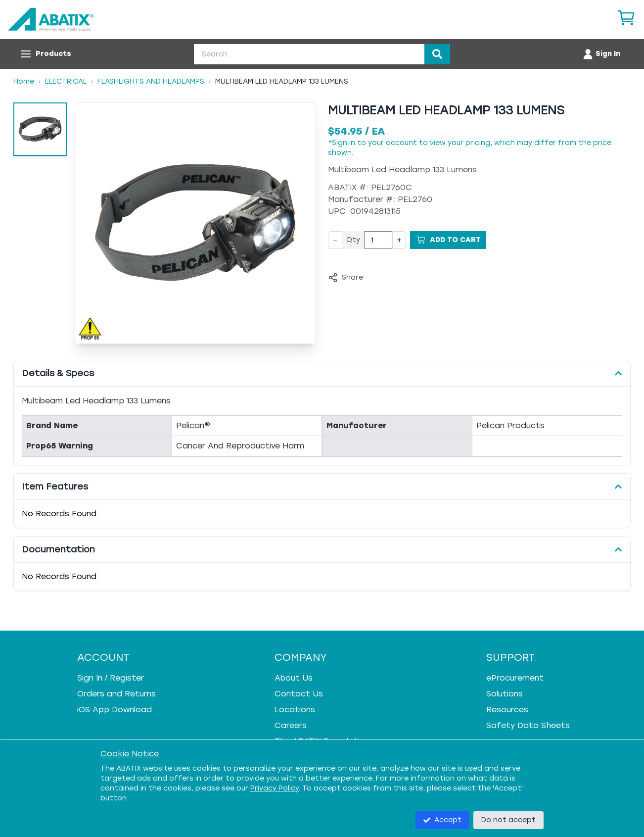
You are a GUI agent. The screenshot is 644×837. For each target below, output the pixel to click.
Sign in (344, 143)
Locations (295, 710)
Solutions (505, 694)
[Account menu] (601, 54)
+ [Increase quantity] (399, 240)
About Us (294, 678)
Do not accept (508, 820)
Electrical (66, 81)
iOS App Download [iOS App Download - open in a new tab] (115, 710)
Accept (442, 820)
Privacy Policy (275, 788)
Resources (507, 710)
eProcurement (515, 678)
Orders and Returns (116, 694)
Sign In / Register (111, 678)
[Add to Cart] (448, 240)
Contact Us (299, 694)
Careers (291, 725)
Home (24, 81)
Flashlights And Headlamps (151, 81)
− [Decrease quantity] (335, 240)
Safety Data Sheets (528, 725)
